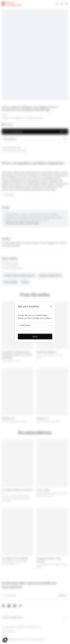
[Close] (51, 306)
